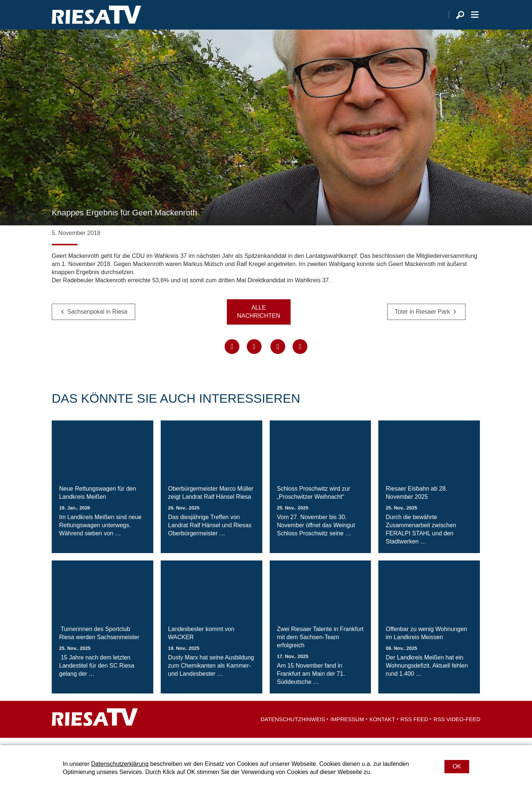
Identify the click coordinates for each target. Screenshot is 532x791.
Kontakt (382, 727)
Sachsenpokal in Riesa (97, 319)
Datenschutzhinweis (293, 727)
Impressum (347, 727)
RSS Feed (414, 727)
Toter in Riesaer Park (422, 319)
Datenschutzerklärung (120, 764)
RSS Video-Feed (457, 727)
